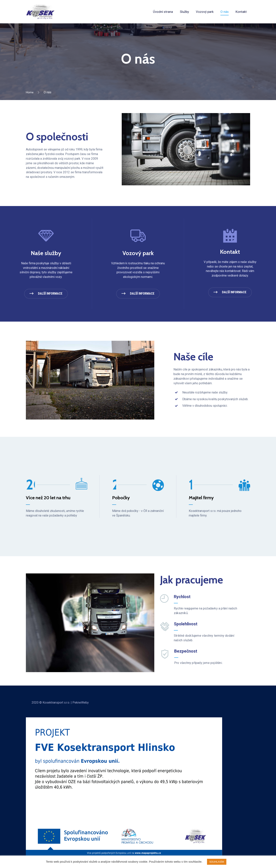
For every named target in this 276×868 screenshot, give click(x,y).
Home (30, 92)
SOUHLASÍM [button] (217, 862)
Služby (184, 12)
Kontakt (241, 12)
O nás (225, 12)
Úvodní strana (163, 12)
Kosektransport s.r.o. (56, 704)
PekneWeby (81, 704)
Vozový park (205, 12)
